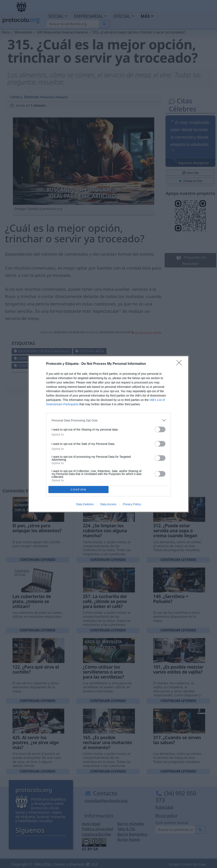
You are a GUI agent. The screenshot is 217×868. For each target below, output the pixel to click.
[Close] (180, 364)
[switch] (160, 429)
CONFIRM (78, 490)
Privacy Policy (132, 504)
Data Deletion (85, 504)
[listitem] (108, 420)
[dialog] (108, 434)
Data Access (108, 504)
